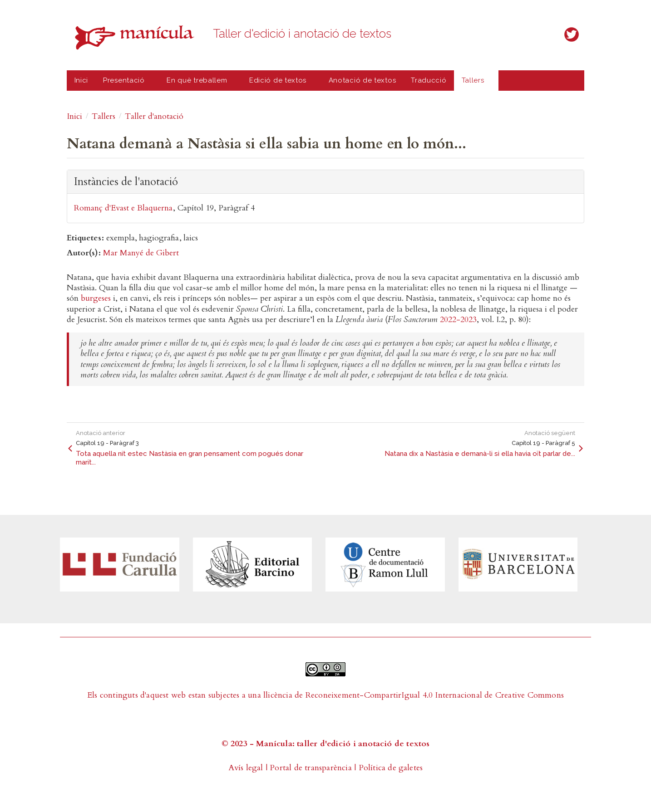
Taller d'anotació (154, 116)
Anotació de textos (362, 80)
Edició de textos (280, 83)
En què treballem (199, 83)
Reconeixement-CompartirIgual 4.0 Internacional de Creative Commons (435, 695)
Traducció (429, 80)
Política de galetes (391, 768)
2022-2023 (458, 320)
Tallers (475, 83)
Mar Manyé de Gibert (141, 253)
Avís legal (246, 768)
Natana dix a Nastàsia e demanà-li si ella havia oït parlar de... (480, 454)
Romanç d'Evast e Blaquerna (123, 208)
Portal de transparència (311, 768)
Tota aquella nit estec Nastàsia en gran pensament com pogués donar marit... (190, 458)
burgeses (96, 298)
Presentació (126, 83)
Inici (81, 80)
